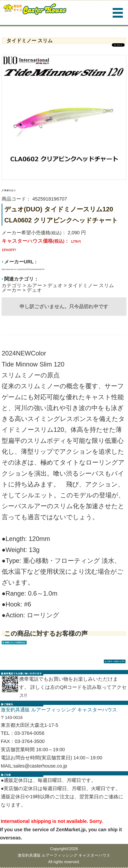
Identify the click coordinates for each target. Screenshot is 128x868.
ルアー (35, 285)
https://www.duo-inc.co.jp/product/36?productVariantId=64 (23, 269)
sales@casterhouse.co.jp (40, 766)
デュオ (55, 285)
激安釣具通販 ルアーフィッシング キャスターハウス (64, 855)
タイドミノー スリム (91, 285)
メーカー (11, 290)
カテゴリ (12, 285)
